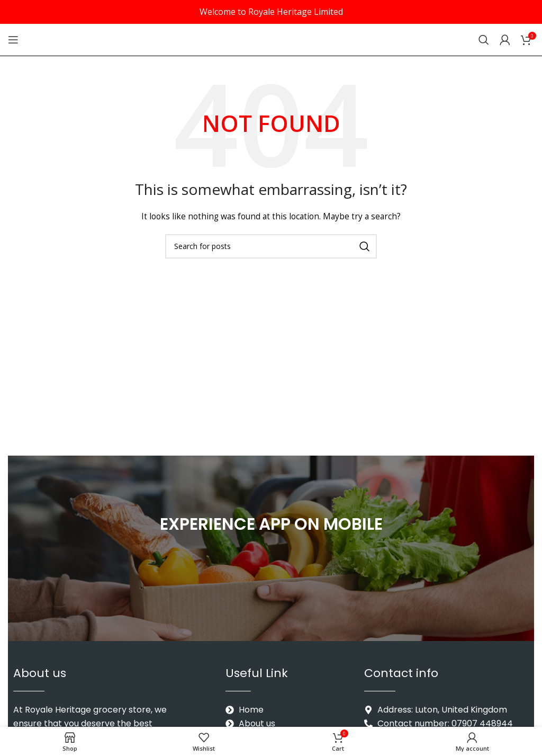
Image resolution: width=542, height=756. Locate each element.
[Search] (484, 40)
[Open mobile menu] (13, 40)
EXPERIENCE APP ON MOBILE (271, 523)
